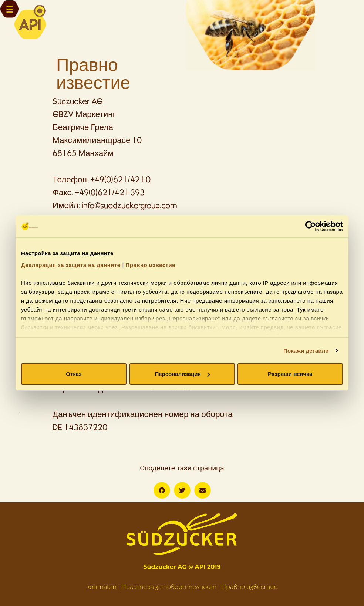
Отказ (74, 374)
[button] (162, 490)
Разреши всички (290, 374)
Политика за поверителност (169, 587)
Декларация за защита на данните (71, 265)
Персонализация (182, 374)
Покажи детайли (306, 351)
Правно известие (150, 265)
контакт (101, 587)
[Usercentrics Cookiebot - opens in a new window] (311, 226)
